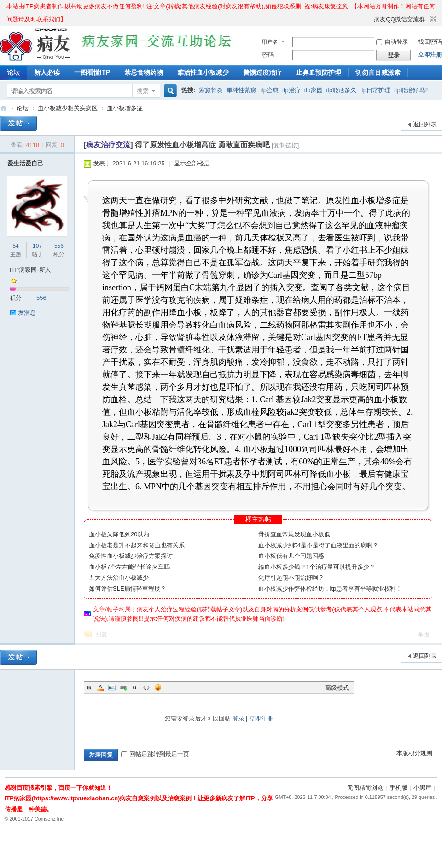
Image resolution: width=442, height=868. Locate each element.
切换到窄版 (432, 19)
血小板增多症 (125, 108)
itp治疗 (291, 90)
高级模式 (337, 688)
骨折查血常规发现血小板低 (294, 534)
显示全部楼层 (192, 163)
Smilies (158, 687)
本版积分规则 (414, 753)
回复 (101, 634)
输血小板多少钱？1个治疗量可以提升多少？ (317, 567)
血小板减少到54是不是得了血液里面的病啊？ (318, 545)
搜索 (143, 91)
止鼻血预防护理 (319, 72)
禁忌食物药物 (144, 72)
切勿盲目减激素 (378, 72)
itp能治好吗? (411, 90)
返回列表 (425, 124)
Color (100, 687)
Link (123, 687)
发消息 (27, 313)
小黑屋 (422, 788)
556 (59, 246)
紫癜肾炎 (211, 90)
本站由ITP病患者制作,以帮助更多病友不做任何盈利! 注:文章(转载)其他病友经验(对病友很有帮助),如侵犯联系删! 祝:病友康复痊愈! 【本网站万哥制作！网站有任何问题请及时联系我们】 (221, 8)
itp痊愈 (269, 90)
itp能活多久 (342, 90)
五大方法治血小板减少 (119, 578)
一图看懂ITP (92, 72)
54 (15, 246)
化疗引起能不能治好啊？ (291, 578)
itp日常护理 (375, 90)
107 (37, 246)
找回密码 (430, 42)
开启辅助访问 (370, 19)
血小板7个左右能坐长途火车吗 (129, 567)
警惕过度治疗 (262, 72)
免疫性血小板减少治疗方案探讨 (131, 556)
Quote (135, 687)
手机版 (398, 788)
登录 (238, 718)
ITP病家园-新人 (30, 270)
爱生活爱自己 (25, 163)
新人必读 (47, 72)
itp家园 (314, 90)
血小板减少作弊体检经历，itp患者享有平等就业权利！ (330, 589)
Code (146, 687)
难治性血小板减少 (203, 72)
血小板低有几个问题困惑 (291, 556)
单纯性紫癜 (241, 90)
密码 (268, 55)
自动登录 (392, 42)
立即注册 (430, 55)
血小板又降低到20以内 (119, 534)
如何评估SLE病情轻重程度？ (128, 589)
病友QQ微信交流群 (399, 19)
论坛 (13, 72)
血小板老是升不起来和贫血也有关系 (137, 545)
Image (112, 687)
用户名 (270, 42)
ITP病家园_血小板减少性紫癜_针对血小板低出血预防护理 (4, 108)
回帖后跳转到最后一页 (155, 754)
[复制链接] (285, 145)
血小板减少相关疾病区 (68, 108)
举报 (424, 634)
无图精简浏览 (365, 788)
